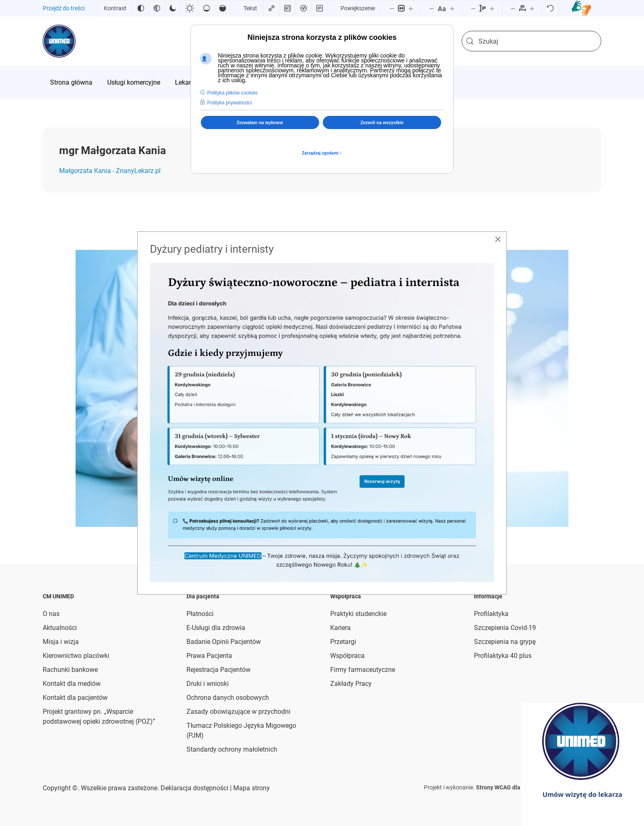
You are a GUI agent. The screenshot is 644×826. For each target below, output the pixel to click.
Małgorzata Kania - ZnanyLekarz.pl (110, 171)
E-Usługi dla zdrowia (216, 628)
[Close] (498, 239)
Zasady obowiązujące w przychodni (238, 712)
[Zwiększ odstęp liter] (532, 8)
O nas (51, 614)
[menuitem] (71, 82)
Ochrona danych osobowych (228, 698)
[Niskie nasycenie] (207, 8)
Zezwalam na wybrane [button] (260, 122)
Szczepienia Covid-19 (505, 628)
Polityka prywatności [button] (230, 103)
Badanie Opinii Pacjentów (224, 642)
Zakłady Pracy (351, 684)
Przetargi (343, 642)
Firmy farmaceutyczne (363, 670)
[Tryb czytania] (320, 8)
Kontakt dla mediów (72, 684)
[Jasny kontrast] (190, 8)
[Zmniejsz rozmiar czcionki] (432, 8)
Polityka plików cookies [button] (233, 93)
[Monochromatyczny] (157, 8)
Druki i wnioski (208, 684)
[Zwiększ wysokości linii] (492, 8)
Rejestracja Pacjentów (218, 670)
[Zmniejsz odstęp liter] (513, 8)
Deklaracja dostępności (194, 788)
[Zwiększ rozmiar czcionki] (452, 8)
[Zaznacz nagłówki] (287, 8)
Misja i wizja (61, 642)
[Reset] (550, 8)
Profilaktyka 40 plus (503, 656)
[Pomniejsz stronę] (392, 8)
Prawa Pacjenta (209, 656)
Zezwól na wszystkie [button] (382, 122)
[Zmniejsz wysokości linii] (473, 8)
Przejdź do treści (64, 8)
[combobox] (531, 41)
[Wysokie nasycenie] (223, 8)
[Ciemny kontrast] (173, 8)
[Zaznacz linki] (271, 8)
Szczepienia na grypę (505, 642)
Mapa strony (251, 788)
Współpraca (347, 656)
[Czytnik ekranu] (304, 8)
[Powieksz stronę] (411, 8)
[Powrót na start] (59, 41)
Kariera (340, 628)
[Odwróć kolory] (141, 8)
